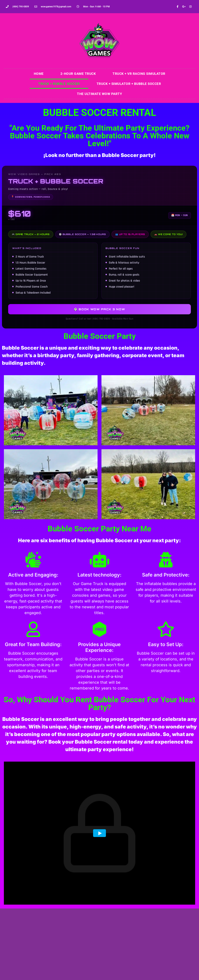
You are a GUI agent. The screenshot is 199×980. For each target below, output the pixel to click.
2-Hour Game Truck (78, 74)
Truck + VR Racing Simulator (139, 74)
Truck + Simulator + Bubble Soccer (129, 84)
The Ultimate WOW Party (99, 94)
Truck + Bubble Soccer (59, 84)
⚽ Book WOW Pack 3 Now (99, 309)
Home (39, 74)
